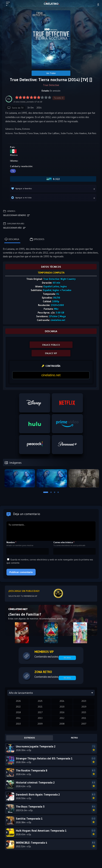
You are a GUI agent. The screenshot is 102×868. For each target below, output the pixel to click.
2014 (18, 718)
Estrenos (30, 738)
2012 (62, 718)
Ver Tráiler (51, 73)
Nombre (11, 542)
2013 (40, 718)
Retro (74, 738)
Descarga (12, 239)
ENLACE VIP (51, 353)
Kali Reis (92, 133)
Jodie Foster (67, 133)
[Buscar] (98, 5)
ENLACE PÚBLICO (51, 345)
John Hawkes (81, 133)
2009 (40, 724)
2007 (84, 724)
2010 (18, 724)
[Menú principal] (9, 5)
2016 (62, 712)
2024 (62, 701)
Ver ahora (67, 658)
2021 (40, 707)
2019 (84, 707)
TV (13, 171)
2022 (18, 707)
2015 (84, 712)
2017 (40, 712)
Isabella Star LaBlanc (50, 133)
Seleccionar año (14, 228)
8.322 (53, 179)
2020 (62, 707)
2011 (84, 718)
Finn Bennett (20, 133)
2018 (18, 712)
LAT (51, 4)
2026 (18, 701)
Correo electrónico (64, 542)
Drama (18, 129)
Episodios (37, 239)
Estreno (26, 129)
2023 (84, 701)
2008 (62, 724)
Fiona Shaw (33, 133)
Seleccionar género (16, 215)
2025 (40, 701)
